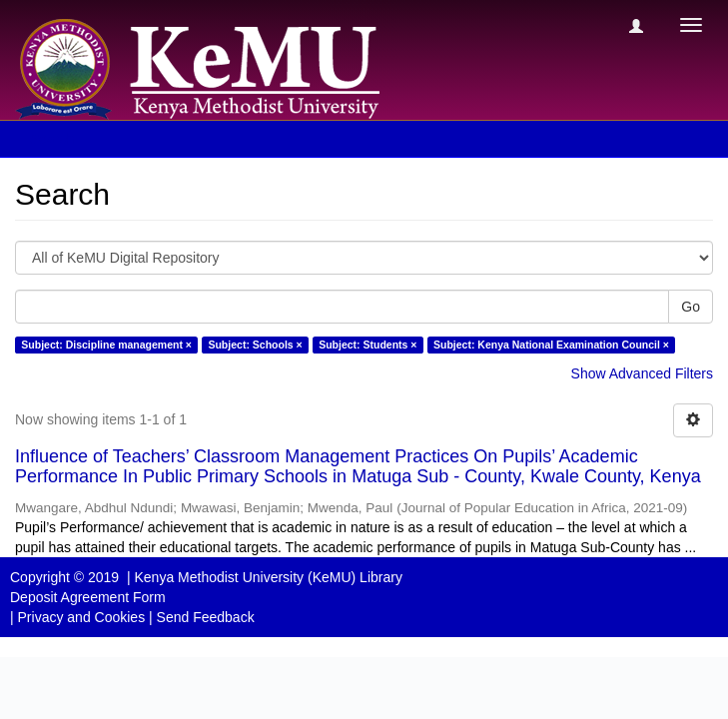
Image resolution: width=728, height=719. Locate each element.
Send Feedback (206, 617)
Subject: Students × (367, 345)
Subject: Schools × (255, 345)
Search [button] (59, 139)
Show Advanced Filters (642, 373)
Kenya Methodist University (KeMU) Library (268, 577)
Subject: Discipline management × (106, 345)
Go (691, 307)
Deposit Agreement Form (88, 597)
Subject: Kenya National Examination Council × (551, 345)
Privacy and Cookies (82, 617)
